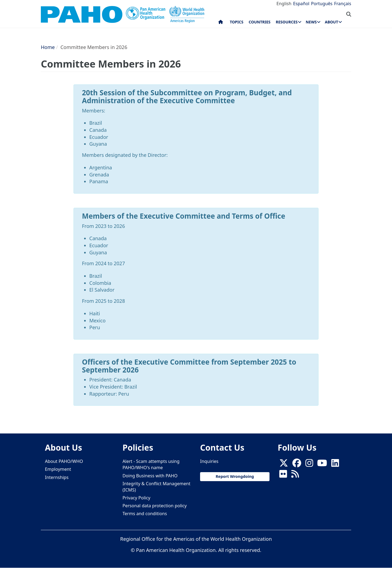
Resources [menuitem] (287, 22)
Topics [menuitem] (237, 22)
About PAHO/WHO (64, 461)
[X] (284, 465)
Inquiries (209, 461)
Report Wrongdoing (235, 476)
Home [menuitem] (221, 23)
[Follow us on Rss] (295, 476)
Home (48, 47)
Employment (58, 469)
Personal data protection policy (155, 506)
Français (343, 4)
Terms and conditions (145, 514)
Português (322, 4)
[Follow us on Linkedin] (335, 465)
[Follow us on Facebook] (297, 465)
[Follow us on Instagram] (309, 465)
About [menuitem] (331, 22)
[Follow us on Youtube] (322, 465)
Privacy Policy (136, 498)
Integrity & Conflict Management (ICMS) (156, 487)
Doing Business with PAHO (150, 476)
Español (301, 4)
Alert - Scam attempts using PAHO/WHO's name (151, 464)
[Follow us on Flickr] (283, 476)
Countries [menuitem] (259, 22)
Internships (57, 477)
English (284, 4)
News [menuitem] (311, 22)
